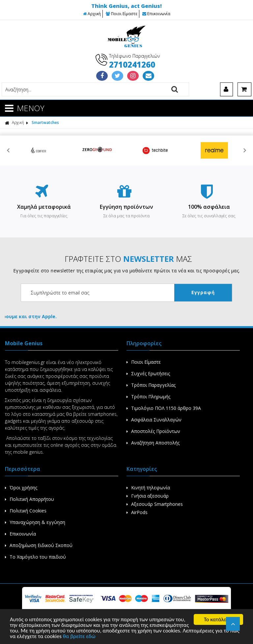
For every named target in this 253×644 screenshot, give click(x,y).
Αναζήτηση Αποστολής (153, 443)
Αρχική (92, 14)
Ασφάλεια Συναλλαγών (154, 420)
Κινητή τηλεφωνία (148, 488)
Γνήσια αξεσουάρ (148, 496)
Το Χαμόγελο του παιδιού (35, 557)
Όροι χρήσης (21, 488)
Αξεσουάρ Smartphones (155, 504)
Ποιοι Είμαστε (122, 14)
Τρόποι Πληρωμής (148, 397)
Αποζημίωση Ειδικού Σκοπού (39, 545)
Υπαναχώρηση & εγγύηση (35, 522)
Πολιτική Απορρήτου (29, 499)
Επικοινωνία (156, 14)
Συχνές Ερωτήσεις (148, 373)
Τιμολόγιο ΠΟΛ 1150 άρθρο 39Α (164, 408)
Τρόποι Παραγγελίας (151, 385)
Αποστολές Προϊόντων (153, 431)
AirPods (137, 512)
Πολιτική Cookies (26, 511)
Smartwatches (45, 123)
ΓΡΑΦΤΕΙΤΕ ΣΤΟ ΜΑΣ (128, 259)
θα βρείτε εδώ (79, 637)
